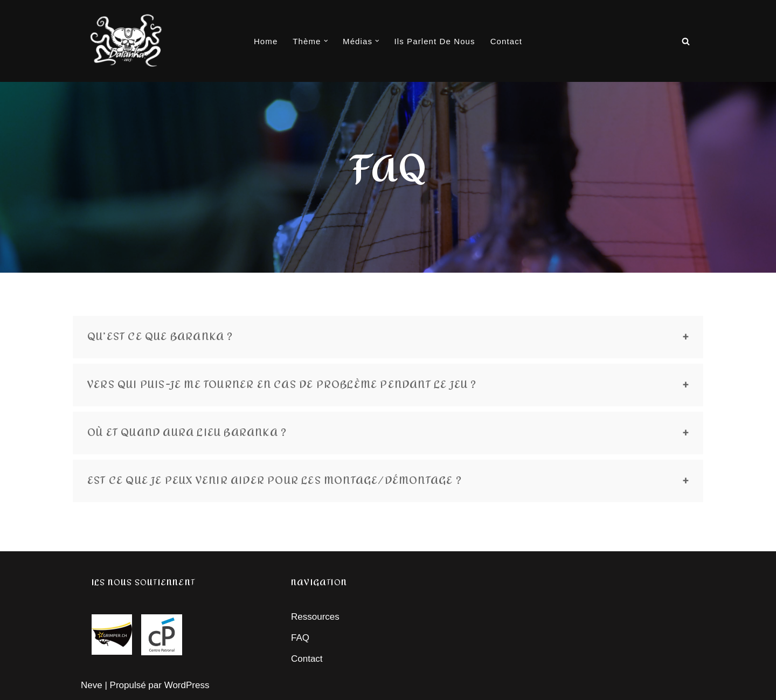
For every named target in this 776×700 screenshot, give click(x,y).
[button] (326, 41)
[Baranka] (127, 41)
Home (266, 41)
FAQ (300, 638)
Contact (506, 41)
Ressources (315, 617)
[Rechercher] (686, 41)
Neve (92, 685)
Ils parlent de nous (435, 41)
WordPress (187, 685)
